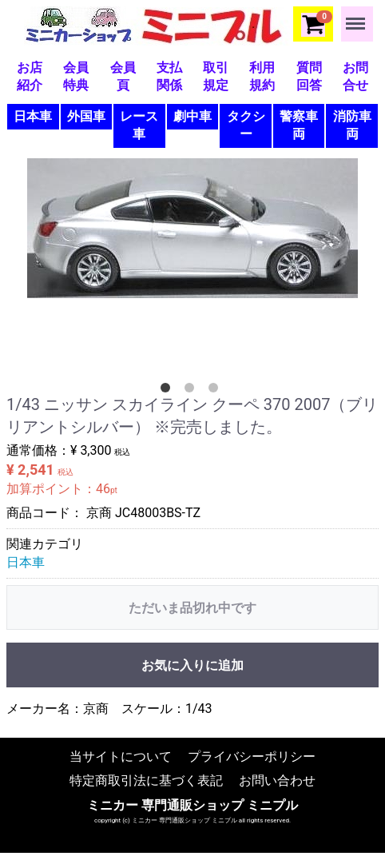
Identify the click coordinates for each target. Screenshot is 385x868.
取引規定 (216, 76)
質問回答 (309, 76)
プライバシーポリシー (252, 756)
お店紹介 (30, 76)
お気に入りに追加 (192, 665)
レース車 (139, 125)
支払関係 (169, 76)
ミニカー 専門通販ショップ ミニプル (192, 804)
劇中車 (192, 116)
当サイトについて (121, 756)
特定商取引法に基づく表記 (146, 780)
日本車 (33, 116)
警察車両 (299, 125)
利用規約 (262, 76)
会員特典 (76, 76)
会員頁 (123, 76)
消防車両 (352, 125)
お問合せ (355, 76)
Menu (357, 16)
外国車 (86, 116)
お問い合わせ (277, 780)
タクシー (246, 125)
